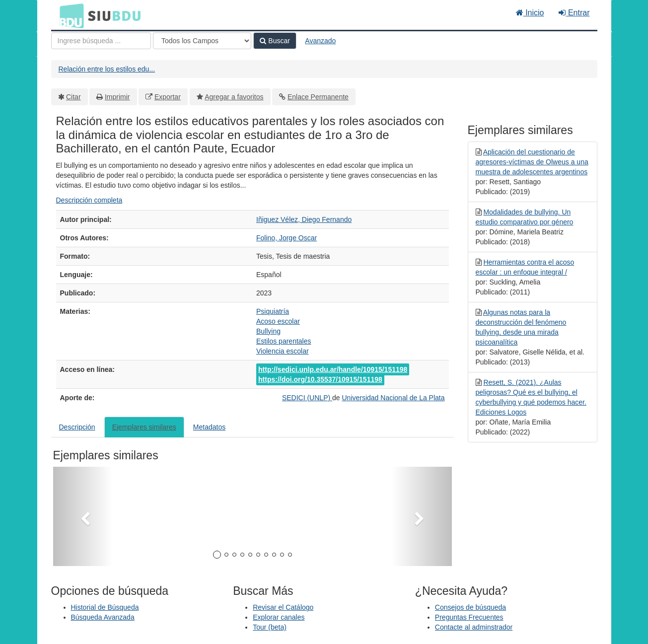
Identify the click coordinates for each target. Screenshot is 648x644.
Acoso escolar (278, 321)
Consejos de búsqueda (470, 607)
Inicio (530, 13)
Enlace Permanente (318, 97)
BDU (69, 15)
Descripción (77, 427)
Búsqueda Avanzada (103, 617)
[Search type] (202, 41)
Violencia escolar (283, 351)
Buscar (275, 41)
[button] (83, 516)
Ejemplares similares (144, 427)
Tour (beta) (270, 627)
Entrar (574, 13)
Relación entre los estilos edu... (107, 69)
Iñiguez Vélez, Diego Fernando (304, 219)
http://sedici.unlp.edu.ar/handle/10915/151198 (333, 369)
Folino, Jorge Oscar (287, 238)
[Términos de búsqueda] (101, 41)
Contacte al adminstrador (474, 627)
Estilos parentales (284, 341)
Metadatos (209, 427)
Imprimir (117, 97)
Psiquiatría (273, 311)
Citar (73, 97)
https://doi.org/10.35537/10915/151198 (320, 379)
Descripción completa (89, 200)
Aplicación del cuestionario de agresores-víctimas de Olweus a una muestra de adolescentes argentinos (532, 162)
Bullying (268, 331)
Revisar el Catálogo (283, 607)
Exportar (168, 97)
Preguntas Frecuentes (469, 617)
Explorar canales (279, 617)
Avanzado (320, 41)
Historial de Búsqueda (105, 607)
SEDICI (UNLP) (307, 398)
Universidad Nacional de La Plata (393, 398)
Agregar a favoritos (234, 97)
